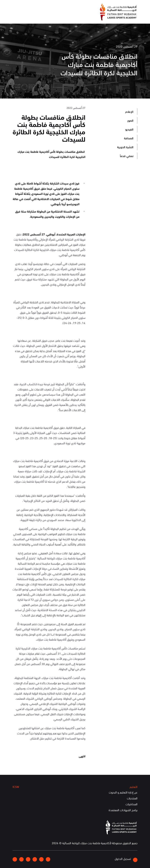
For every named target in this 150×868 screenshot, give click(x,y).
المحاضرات (132, 804)
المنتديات (132, 798)
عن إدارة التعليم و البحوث (123, 792)
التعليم (134, 787)
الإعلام (129, 111)
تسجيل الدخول (126, 859)
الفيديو (129, 129)
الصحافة (129, 138)
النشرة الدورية (125, 147)
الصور (130, 120)
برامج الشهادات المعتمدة (123, 810)
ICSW (16, 787)
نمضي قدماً (127, 156)
